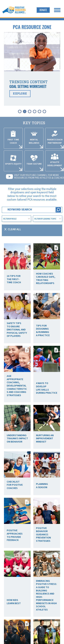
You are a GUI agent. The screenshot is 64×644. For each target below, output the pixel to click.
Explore (20, 94)
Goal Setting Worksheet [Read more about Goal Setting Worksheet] (28, 86)
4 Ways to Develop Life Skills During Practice (47, 388)
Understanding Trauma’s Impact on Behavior (17, 439)
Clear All (14, 229)
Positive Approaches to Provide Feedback (15, 535)
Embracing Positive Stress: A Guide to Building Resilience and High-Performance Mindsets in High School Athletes (46, 595)
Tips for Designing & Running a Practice (43, 330)
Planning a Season (42, 486)
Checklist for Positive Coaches (15, 485)
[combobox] (14, 219)
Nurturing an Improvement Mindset (45, 439)
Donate (43, 10)
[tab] (20, 111)
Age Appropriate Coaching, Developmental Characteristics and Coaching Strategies (17, 386)
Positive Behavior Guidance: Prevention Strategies (43, 535)
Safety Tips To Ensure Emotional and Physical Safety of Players (17, 330)
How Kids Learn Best (14, 602)
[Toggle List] (29, 219)
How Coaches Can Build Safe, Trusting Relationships (46, 279)
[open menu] (57, 10)
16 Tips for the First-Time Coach (14, 279)
